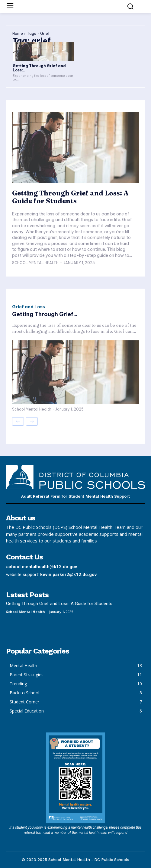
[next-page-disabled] (32, 421)
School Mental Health (35, 263)
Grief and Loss (29, 307)
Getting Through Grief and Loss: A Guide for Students (70, 197)
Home (18, 33)
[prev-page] (18, 421)
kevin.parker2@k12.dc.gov (68, 575)
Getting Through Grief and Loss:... (39, 68)
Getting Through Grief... (45, 314)
